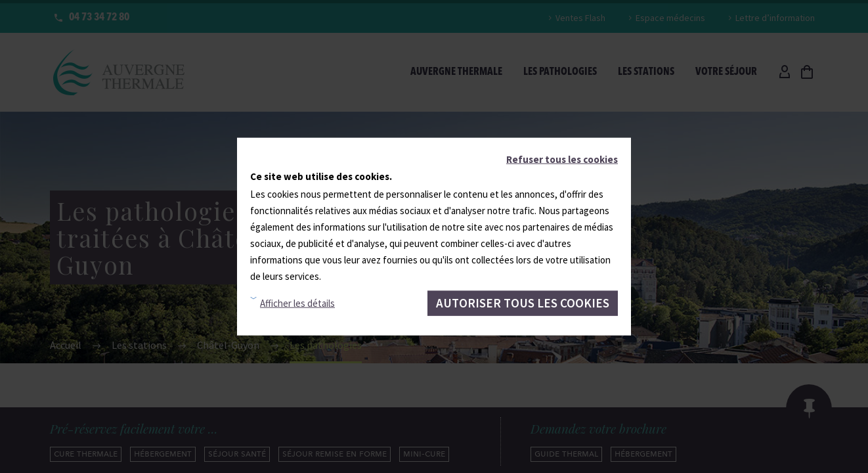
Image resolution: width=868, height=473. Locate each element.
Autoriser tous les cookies (523, 303)
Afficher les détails (297, 303)
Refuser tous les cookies (562, 159)
